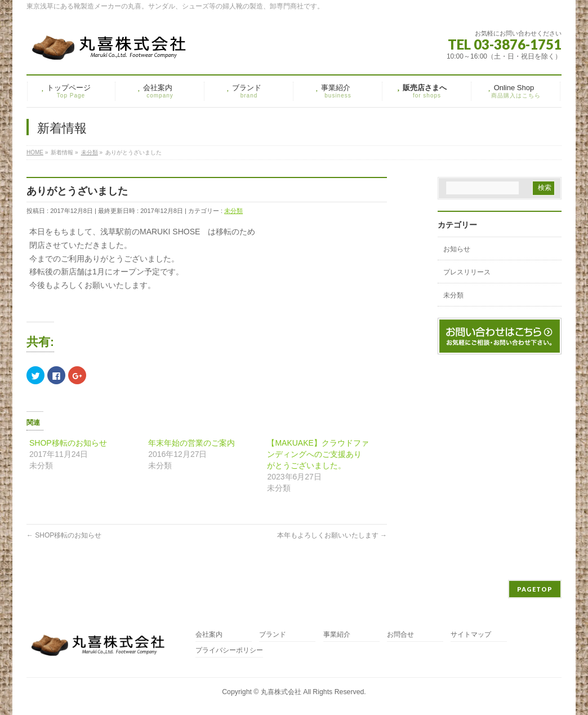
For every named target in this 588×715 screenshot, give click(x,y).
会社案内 (209, 635)
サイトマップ (471, 635)
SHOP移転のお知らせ (68, 443)
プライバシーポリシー (229, 650)
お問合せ (400, 635)
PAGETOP (535, 589)
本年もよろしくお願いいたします (332, 535)
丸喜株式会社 (281, 692)
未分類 (233, 211)
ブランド (273, 635)
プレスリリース (467, 272)
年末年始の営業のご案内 (191, 443)
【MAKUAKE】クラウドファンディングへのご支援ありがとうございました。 (318, 454)
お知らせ (457, 249)
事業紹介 (337, 635)
